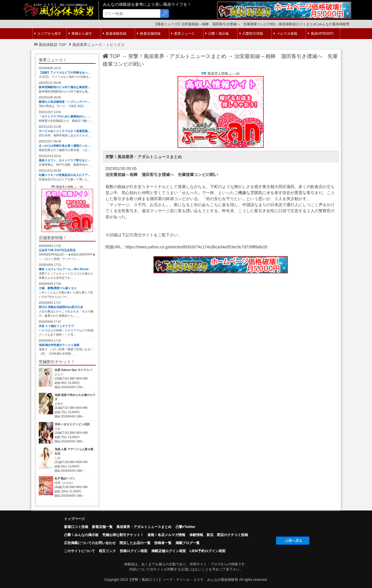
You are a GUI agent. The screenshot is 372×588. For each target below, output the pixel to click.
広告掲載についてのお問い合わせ (90, 543)
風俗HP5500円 (321, 34)
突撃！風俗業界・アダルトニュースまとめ (177, 56)
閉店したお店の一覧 (135, 543)
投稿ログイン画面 (134, 551)
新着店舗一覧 (102, 527)
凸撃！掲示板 (217, 34)
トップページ (74, 519)
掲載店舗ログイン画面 (169, 551)
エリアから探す (48, 34)
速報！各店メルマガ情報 (166, 535)
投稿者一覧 (163, 543)
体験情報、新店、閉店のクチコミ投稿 (219, 535)
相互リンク (107, 551)
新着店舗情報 (149, 34)
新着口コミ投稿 (76, 527)
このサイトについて (80, 551)
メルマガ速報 (286, 34)
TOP (111, 56)
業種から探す (80, 34)
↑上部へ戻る (293, 541)
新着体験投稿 (115, 34)
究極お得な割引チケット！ (123, 535)
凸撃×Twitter (185, 527)
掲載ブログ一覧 (188, 543)
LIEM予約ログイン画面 (208, 551)
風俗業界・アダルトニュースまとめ (144, 527)
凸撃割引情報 (251, 34)
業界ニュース (183, 34)
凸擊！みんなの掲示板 (81, 535)
